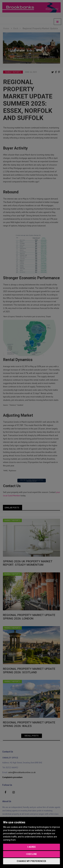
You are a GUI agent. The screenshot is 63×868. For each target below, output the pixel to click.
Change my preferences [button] (31, 861)
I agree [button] (32, 847)
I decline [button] (31, 854)
